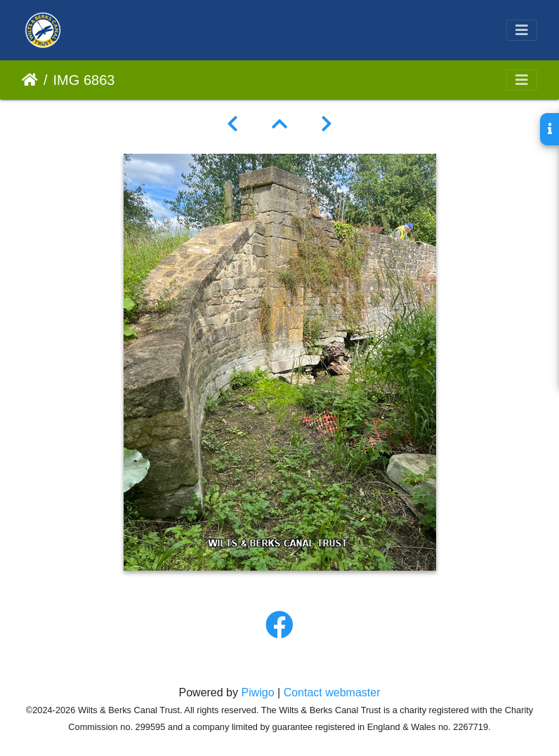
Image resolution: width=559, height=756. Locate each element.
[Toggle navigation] (522, 30)
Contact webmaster (332, 692)
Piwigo (257, 692)
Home (30, 80)
